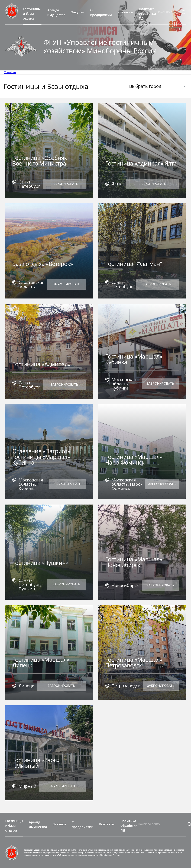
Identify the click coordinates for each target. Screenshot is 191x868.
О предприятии (101, 13)
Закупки (78, 12)
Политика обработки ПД (147, 14)
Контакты (125, 12)
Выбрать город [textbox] (145, 86)
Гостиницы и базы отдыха (32, 14)
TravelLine (10, 72)
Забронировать (64, 184)
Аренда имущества (56, 13)
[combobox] (157, 86)
